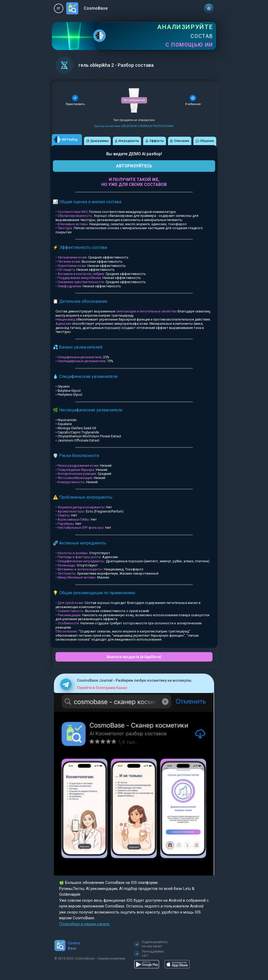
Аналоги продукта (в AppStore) (134, 657)
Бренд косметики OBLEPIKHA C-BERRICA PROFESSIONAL (134, 126)
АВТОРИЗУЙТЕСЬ (134, 166)
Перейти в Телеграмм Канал (102, 688)
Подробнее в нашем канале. (85, 924)
